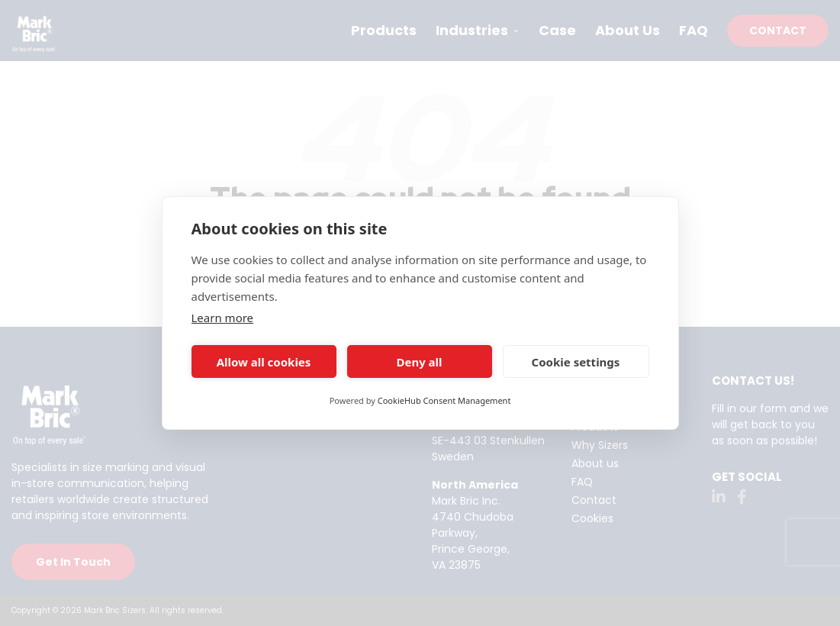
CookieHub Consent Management (444, 400)
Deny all (419, 362)
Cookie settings (576, 362)
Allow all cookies (264, 362)
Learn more (223, 318)
